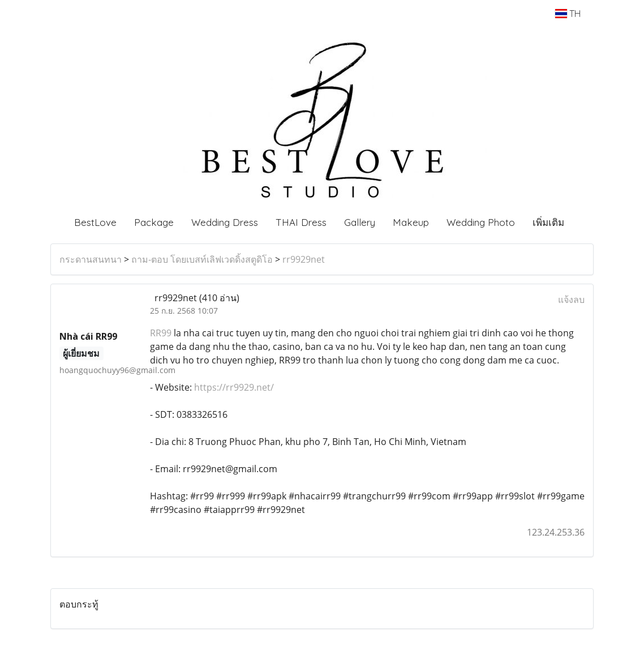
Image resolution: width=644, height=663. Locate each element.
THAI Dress (301, 222)
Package (154, 222)
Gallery (360, 222)
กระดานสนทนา (91, 259)
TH (568, 14)
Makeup (411, 222)
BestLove (95, 222)
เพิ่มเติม (548, 222)
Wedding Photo (481, 222)
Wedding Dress (225, 222)
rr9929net (304, 259)
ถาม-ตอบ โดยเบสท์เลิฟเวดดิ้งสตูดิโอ (202, 259)
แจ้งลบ (571, 300)
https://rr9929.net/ (234, 387)
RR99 (161, 333)
